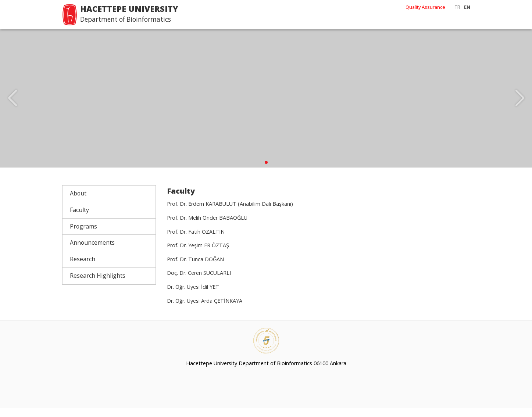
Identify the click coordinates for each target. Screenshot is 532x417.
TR (458, 7)
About (78, 202)
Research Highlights (98, 284)
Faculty (79, 219)
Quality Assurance (425, 7)
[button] (266, 171)
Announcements (92, 251)
